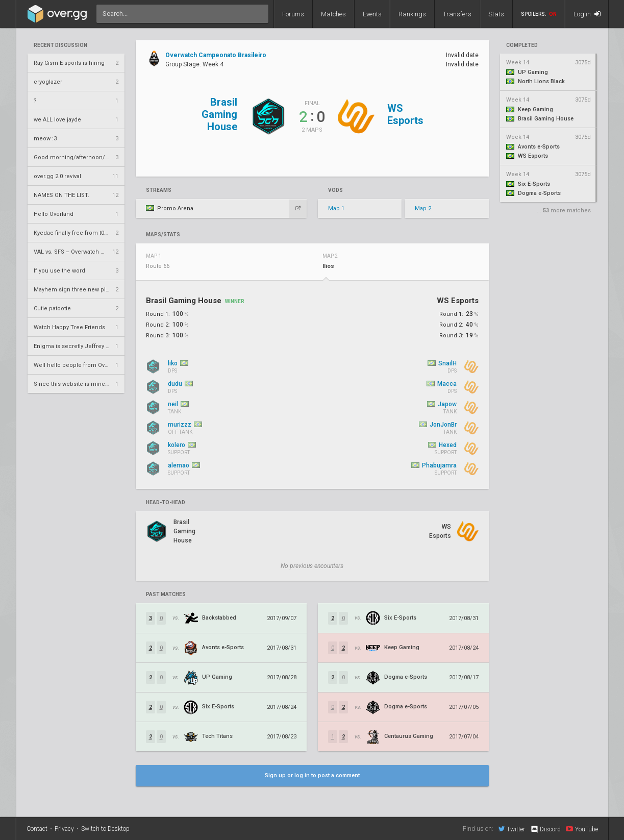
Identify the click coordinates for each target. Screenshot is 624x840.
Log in (587, 14)
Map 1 (336, 208)
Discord (545, 829)
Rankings (412, 14)
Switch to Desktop (105, 829)
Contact (37, 829)
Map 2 (423, 208)
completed (522, 45)
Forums (293, 14)
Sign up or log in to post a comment (312, 775)
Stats (496, 14)
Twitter (512, 829)
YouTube (582, 829)
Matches (333, 14)
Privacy (64, 829)
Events (372, 14)
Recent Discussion (60, 45)
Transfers (457, 14)
